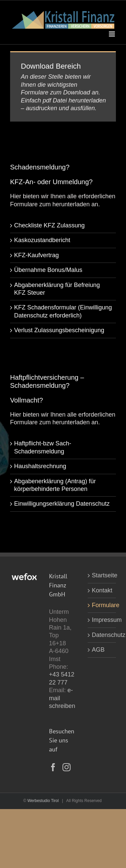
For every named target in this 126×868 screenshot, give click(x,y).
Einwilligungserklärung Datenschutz (62, 504)
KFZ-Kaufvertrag (36, 255)
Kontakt (102, 590)
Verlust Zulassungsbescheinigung (59, 330)
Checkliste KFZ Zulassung (49, 225)
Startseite (102, 575)
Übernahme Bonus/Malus (48, 270)
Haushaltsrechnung (40, 466)
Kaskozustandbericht (42, 240)
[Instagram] (67, 767)
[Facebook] (53, 767)
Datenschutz (102, 635)
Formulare (102, 605)
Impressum (102, 620)
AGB (98, 650)
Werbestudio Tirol (43, 801)
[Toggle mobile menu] (112, 34)
